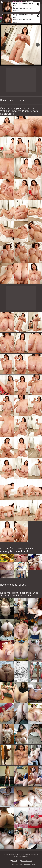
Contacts (14, 861)
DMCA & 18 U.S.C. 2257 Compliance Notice (21, 865)
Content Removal (26, 861)
